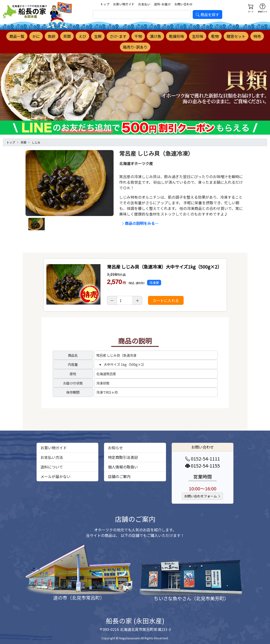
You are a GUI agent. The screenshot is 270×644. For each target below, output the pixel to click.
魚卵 (52, 36)
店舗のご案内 (119, 476)
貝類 (67, 36)
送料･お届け (162, 4)
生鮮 (98, 36)
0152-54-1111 (203, 459)
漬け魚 (155, 36)
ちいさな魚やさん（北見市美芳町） (191, 598)
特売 (257, 36)
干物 (138, 36)
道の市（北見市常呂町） (79, 598)
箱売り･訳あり (135, 47)
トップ (105, 4)
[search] (142, 14)
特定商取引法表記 (123, 457)
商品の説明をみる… (140, 223)
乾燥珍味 (177, 36)
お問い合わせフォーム (202, 496)
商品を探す (207, 14)
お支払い (144, 4)
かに (36, 36)
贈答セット (236, 36)
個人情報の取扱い (123, 467)
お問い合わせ (184, 4)
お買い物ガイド (124, 4)
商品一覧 (17, 36)
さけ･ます (118, 36)
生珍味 (198, 36)
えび (82, 36)
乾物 (215, 36)
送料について (52, 467)
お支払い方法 (52, 457)
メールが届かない (55, 476)
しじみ (36, 142)
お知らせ (115, 448)
